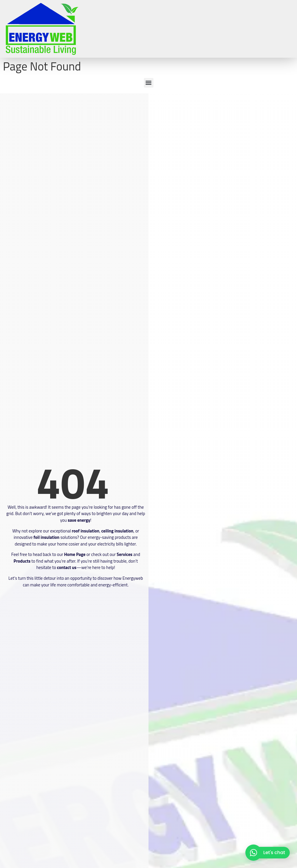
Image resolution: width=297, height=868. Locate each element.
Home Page (75, 554)
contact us (67, 567)
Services (124, 554)
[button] (149, 83)
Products (22, 561)
